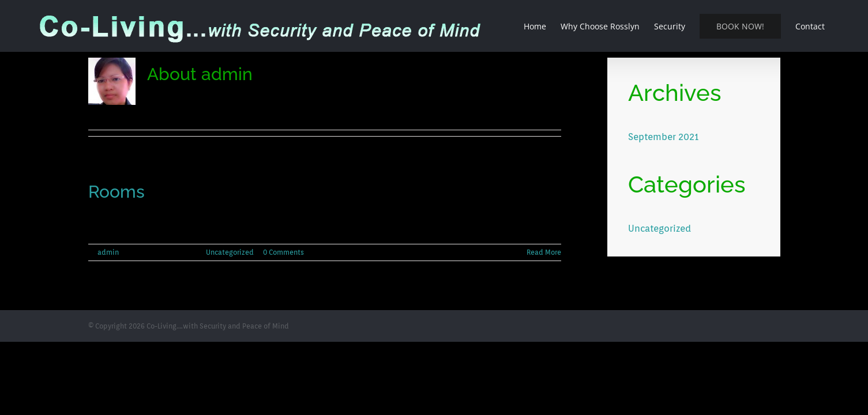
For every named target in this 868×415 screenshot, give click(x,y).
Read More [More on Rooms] (544, 252)
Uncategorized (230, 252)
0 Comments (283, 252)
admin (108, 252)
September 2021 (664, 137)
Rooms (117, 192)
